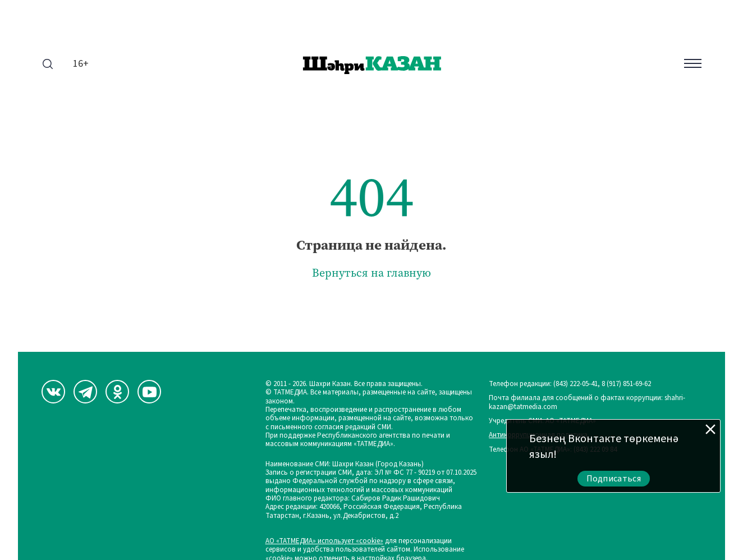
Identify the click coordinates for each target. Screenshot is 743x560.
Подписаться (614, 479)
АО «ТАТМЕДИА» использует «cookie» (324, 541)
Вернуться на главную (371, 273)
